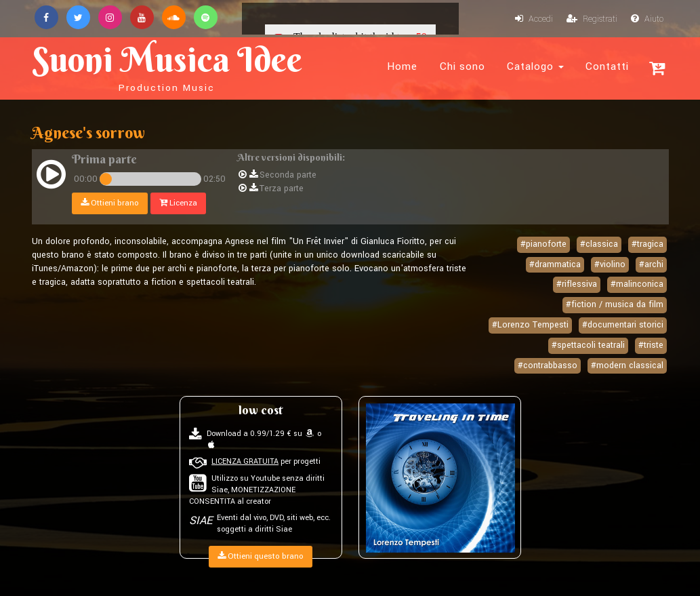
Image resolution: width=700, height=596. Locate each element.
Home (402, 66)
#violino (610, 264)
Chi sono (462, 66)
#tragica (647, 244)
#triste (651, 345)
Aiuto (647, 19)
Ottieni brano (110, 203)
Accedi (534, 19)
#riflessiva (577, 284)
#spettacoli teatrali (588, 345)
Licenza (178, 203)
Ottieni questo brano (261, 556)
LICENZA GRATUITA (245, 461)
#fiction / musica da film (615, 304)
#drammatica (555, 264)
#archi (651, 264)
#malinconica (637, 284)
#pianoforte (543, 244)
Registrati (592, 19)
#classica (599, 244)
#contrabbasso (548, 365)
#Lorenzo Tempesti (530, 325)
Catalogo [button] (535, 66)
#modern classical (627, 365)
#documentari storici (623, 325)
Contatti (607, 66)
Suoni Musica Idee (167, 66)
